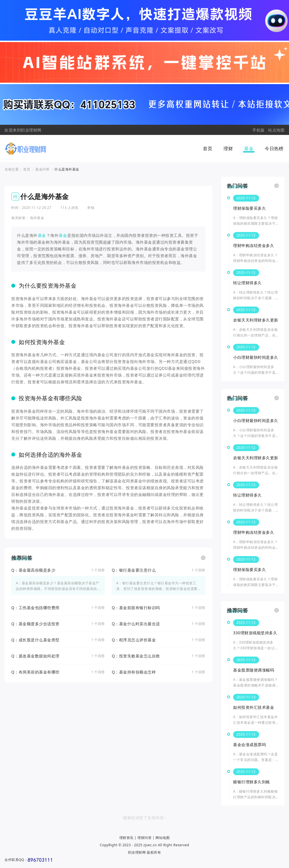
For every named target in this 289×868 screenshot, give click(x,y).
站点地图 (276, 130)
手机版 (259, 130)
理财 (228, 148)
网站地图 (163, 838)
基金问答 (42, 169)
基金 (249, 148)
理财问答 (144, 838)
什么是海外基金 (67, 169)
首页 (208, 148)
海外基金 (37, 218)
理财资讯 (126, 838)
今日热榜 (274, 148)
